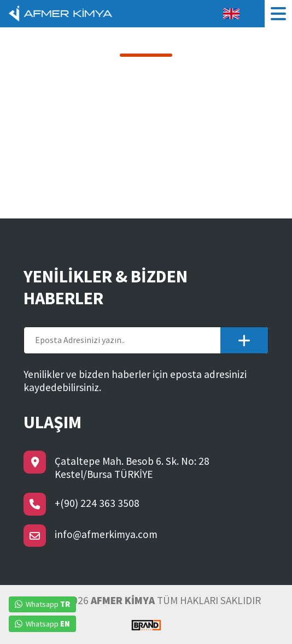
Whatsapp (42, 604)
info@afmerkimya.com (106, 534)
